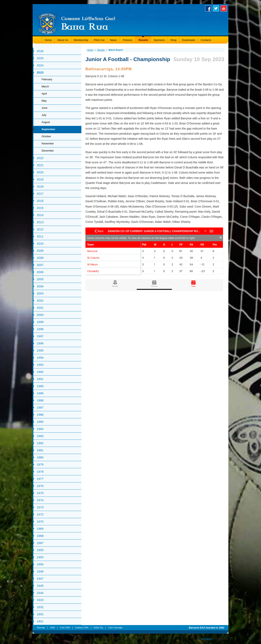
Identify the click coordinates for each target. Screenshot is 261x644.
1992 (40, 372)
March (45, 86)
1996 (40, 343)
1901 (40, 621)
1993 (40, 365)
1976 (40, 486)
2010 (40, 243)
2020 (40, 172)
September (48, 129)
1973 (40, 507)
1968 (40, 536)
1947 (40, 579)
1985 (40, 422)
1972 (40, 514)
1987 (40, 407)
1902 (40, 614)
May (44, 101)
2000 (40, 315)
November (48, 143)
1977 (40, 479)
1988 (40, 400)
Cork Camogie (115, 628)
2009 (40, 251)
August (46, 122)
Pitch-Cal (99, 40)
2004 (40, 286)
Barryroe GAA (77, 23)
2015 (40, 208)
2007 (40, 265)
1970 (40, 521)
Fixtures (127, 40)
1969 (40, 529)
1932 (40, 607)
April (44, 94)
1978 (40, 472)
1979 (40, 464)
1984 (40, 429)
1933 (40, 600)
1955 (40, 550)
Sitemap (41, 628)
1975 (40, 493)
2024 (40, 65)
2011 (40, 236)
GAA (52, 628)
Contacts (206, 40)
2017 (40, 194)
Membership (81, 40)
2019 (40, 179)
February (47, 79)
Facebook (209, 8)
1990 (40, 386)
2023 (40, 72)
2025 (40, 58)
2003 (40, 293)
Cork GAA (65, 628)
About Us (63, 40)
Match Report (116, 50)
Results (143, 40)
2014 (40, 215)
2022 (40, 158)
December (48, 151)
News (113, 40)
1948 (40, 571)
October (46, 136)
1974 (40, 500)
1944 (40, 593)
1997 (40, 336)
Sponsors (159, 40)
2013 (40, 222)
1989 (40, 393)
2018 (40, 186)
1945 (40, 586)
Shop (173, 40)
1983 (40, 436)
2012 (40, 229)
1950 (40, 564)
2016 (40, 201)
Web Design (207, 639)
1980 (40, 457)
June (44, 108)
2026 (40, 51)
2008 (40, 258)
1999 (40, 322)
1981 (40, 450)
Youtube (225, 8)
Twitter (217, 8)
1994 (40, 358)
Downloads (189, 40)
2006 (40, 272)
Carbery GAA (82, 628)
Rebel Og (98, 628)
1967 (40, 543)
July (44, 115)
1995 (40, 350)
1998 (40, 329)
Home (48, 40)
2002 (40, 301)
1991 (40, 379)
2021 (40, 165)
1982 (40, 443)
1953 (40, 557)
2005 (40, 279)
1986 (40, 415)
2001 (40, 308)
